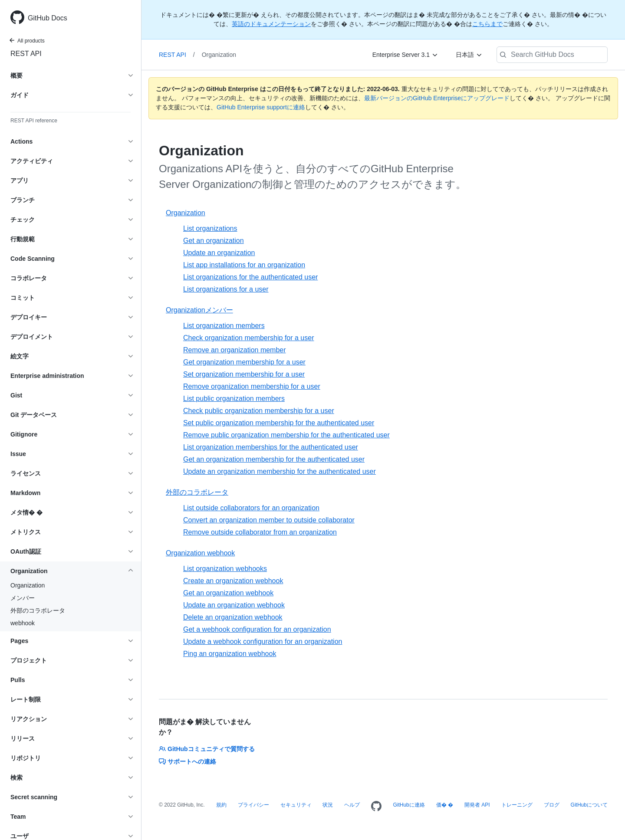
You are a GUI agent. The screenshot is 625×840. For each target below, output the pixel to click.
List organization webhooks (225, 569)
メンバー (23, 598)
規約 (221, 805)
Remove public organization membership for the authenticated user (286, 435)
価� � (445, 805)
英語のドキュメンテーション (271, 24)
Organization (28, 585)
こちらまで (487, 24)
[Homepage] (376, 807)
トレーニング (517, 805)
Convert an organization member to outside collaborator (269, 520)
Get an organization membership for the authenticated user (274, 459)
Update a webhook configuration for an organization (263, 641)
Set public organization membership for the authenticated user (279, 423)
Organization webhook (200, 553)
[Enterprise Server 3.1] (405, 55)
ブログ (552, 805)
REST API (26, 54)
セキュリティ (296, 805)
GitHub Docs (48, 18)
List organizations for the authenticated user (250, 277)
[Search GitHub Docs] (552, 55)
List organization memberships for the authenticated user (271, 447)
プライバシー (253, 805)
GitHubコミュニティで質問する (207, 749)
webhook (23, 623)
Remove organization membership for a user (252, 386)
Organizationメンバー (199, 310)
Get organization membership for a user (244, 362)
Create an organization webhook (233, 581)
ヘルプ (352, 805)
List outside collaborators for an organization (251, 508)
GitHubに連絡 (409, 805)
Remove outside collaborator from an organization (260, 532)
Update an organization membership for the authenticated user (280, 471)
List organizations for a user (226, 289)
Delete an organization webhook (233, 617)
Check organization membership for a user (248, 338)
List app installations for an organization (244, 265)
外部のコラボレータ (38, 610)
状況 (328, 805)
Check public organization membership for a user (259, 411)
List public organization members (234, 399)
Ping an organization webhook (230, 654)
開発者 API (477, 805)
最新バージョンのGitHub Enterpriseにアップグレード (437, 98)
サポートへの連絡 (187, 761)
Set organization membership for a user (244, 374)
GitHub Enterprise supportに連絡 (261, 107)
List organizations (210, 228)
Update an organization (219, 253)
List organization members (224, 326)
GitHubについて (589, 805)
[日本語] (469, 55)
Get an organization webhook (228, 593)
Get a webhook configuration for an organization (257, 629)
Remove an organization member (235, 350)
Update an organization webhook (234, 605)
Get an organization (214, 241)
